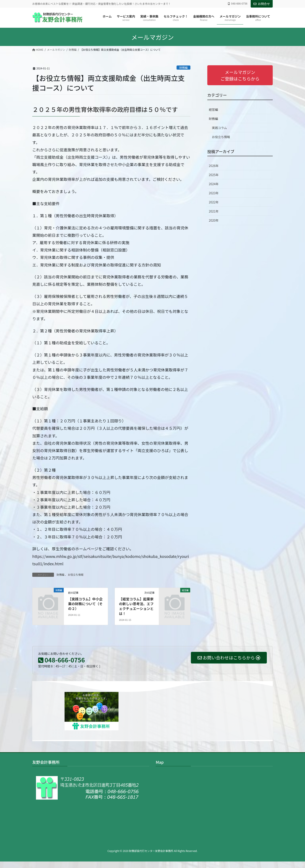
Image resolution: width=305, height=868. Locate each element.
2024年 (214, 184)
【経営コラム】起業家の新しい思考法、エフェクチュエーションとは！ (136, 606)
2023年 (214, 193)
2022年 (214, 202)
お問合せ (262, 4)
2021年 (214, 211)
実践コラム (219, 128)
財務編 (183, 68)
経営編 (213, 110)
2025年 (214, 175)
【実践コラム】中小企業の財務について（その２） (85, 604)
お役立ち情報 (76, 575)
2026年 (214, 166)
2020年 (214, 220)
